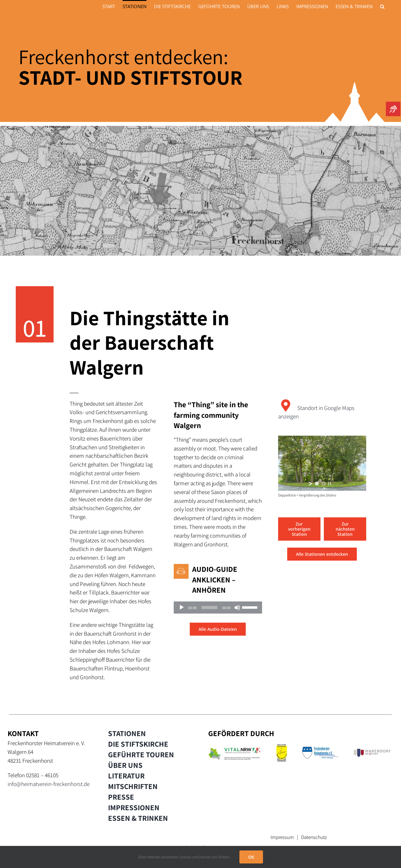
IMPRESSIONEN (134, 807)
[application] (218, 608)
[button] (382, 6)
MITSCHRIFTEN (133, 786)
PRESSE (121, 797)
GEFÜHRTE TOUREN (141, 755)
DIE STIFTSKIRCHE (138, 744)
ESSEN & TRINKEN (138, 818)
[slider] (210, 608)
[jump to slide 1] (317, 483)
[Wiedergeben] (182, 608)
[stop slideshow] (330, 483)
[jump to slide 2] (324, 483)
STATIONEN (127, 733)
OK (251, 857)
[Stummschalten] (237, 608)
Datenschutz (314, 837)
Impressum (282, 837)
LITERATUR (126, 776)
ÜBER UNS (125, 765)
